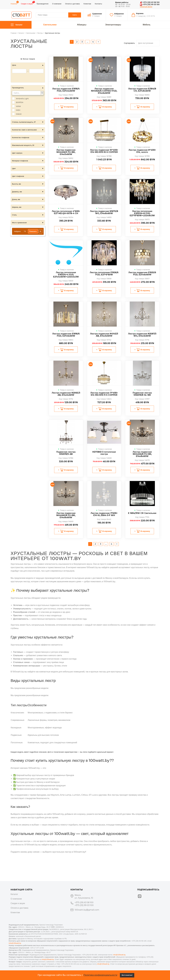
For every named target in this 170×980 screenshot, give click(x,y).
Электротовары (113, 25)
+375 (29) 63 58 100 (150, 2)
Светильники (50, 25)
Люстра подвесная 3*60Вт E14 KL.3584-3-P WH (104, 514)
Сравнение (97, 14)
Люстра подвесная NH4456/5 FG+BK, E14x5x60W (66, 152)
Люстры (40, 33)
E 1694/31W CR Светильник (142, 513)
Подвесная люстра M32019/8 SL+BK (142, 394)
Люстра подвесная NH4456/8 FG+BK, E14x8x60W (142, 454)
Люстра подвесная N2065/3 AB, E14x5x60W (66, 394)
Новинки (14, 4)
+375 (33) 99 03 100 (150, 4)
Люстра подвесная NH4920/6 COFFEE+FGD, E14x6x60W (104, 91)
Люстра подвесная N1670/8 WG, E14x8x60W (104, 212)
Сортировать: (130, 43)
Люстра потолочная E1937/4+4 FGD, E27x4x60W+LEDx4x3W (66, 275)
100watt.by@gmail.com (87, 910)
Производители (42, 4)
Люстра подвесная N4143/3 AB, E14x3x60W (104, 335)
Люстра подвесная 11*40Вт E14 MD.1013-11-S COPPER (104, 394)
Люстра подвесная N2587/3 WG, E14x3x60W (142, 335)
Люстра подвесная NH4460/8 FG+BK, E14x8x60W (66, 515)
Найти (75, 15)
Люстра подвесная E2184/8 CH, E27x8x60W (142, 90)
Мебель (147, 25)
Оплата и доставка (72, 4)
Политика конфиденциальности (100, 975)
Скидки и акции (27, 4)
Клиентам (87, 4)
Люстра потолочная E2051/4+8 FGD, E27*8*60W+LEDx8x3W (142, 213)
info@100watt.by (15, 943)
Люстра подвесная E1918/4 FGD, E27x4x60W (66, 90)
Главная (14, 33)
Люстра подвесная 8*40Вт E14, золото (142, 151)
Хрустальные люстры (52, 33)
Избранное (119, 14)
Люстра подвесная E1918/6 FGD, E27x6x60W (66, 335)
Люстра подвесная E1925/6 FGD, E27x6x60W (142, 274)
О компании (57, 4)
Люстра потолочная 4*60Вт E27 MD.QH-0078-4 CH (66, 212)
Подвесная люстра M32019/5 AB (66, 453)
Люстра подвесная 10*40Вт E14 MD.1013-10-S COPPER (104, 151)
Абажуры (82, 25)
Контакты (98, 4)
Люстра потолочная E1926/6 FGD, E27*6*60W (104, 274)
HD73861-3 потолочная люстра (104, 453)
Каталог (17, 25)
